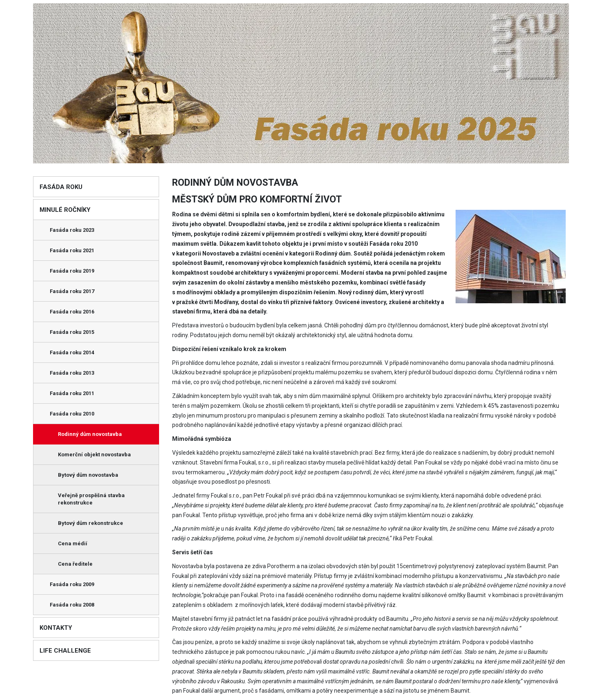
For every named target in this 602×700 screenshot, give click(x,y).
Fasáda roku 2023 (72, 230)
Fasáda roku (61, 187)
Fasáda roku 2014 (72, 352)
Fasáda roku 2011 (72, 393)
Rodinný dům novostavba (90, 434)
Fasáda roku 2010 (72, 414)
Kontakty (56, 628)
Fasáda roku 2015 (72, 332)
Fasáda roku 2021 (72, 250)
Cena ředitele (75, 564)
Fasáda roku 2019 (72, 271)
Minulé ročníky (65, 210)
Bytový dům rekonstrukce (91, 523)
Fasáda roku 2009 (72, 584)
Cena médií (73, 543)
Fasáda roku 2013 (72, 373)
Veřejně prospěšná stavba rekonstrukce (91, 499)
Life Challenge (65, 651)
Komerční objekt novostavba (94, 454)
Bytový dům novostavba (88, 475)
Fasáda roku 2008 (72, 605)
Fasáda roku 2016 (72, 312)
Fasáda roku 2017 (72, 291)
